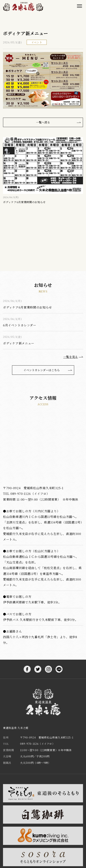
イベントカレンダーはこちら (42, 370)
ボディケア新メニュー (19, 343)
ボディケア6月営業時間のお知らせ (27, 307)
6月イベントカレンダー (20, 325)
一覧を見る (71, 357)
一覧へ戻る (43, 122)
